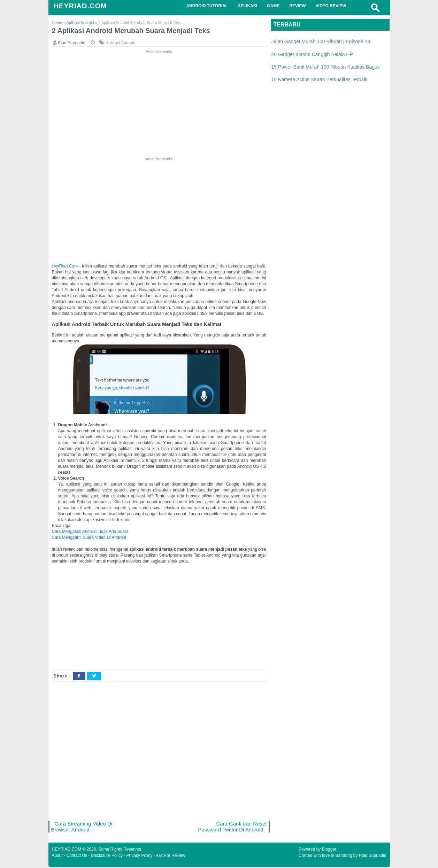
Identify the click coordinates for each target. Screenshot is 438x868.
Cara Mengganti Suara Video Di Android (89, 538)
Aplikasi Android (120, 43)
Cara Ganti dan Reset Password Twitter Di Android (231, 827)
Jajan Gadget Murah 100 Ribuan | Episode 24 (321, 41)
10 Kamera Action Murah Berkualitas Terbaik (320, 79)
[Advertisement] (159, 104)
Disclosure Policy (107, 857)
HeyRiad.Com (65, 266)
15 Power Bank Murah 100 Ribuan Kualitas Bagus (326, 67)
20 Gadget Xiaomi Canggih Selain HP (312, 54)
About (57, 857)
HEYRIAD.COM (80, 6)
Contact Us (77, 857)
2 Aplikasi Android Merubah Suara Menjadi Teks (135, 31)
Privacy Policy (140, 857)
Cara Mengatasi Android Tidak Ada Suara (90, 532)
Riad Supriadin (373, 857)
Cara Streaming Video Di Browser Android (83, 827)
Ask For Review (170, 857)
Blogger (329, 850)
